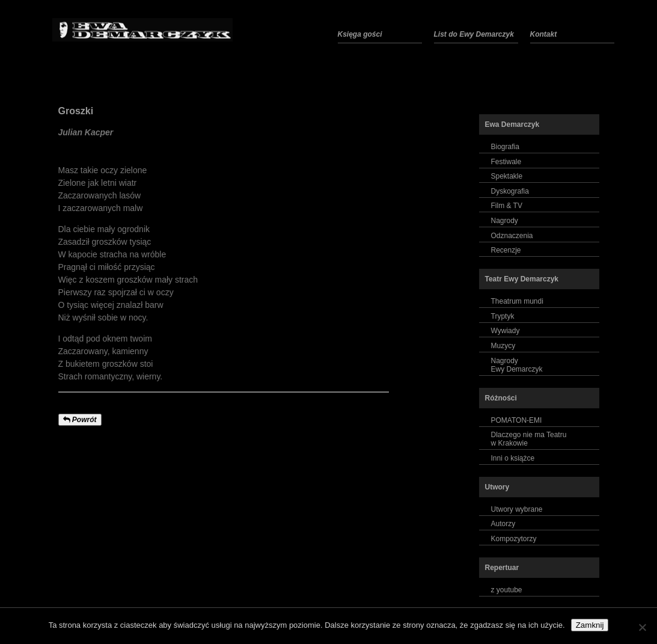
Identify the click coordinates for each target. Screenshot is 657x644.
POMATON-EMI (517, 420)
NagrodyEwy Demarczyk (517, 365)
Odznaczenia (512, 236)
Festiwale (506, 162)
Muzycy (503, 346)
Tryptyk (503, 316)
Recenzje (506, 250)
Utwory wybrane (517, 509)
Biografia (505, 147)
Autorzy (503, 524)
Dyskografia (510, 191)
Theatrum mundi (517, 301)
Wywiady (506, 331)
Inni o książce (513, 458)
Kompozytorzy (514, 539)
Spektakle (507, 176)
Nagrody (505, 221)
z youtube (507, 590)
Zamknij (590, 625)
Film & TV (507, 206)
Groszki (76, 111)
